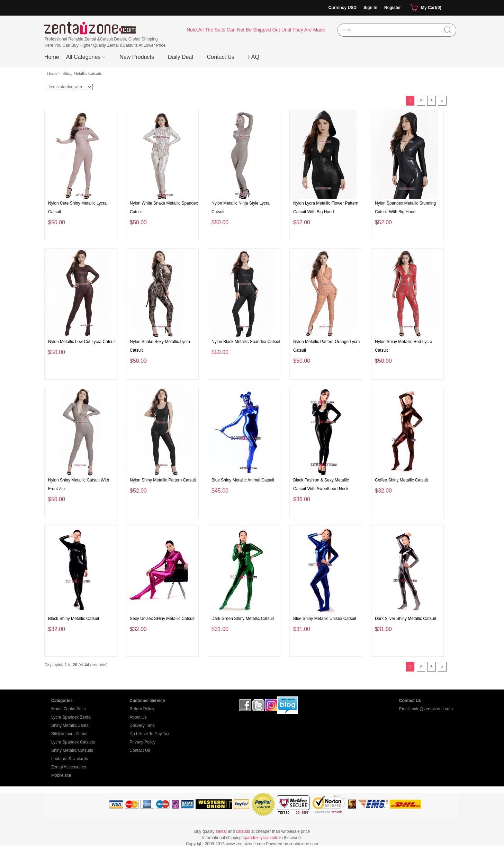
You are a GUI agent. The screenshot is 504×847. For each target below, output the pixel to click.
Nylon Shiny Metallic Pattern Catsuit (163, 480)
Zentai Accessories (69, 767)
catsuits (243, 831)
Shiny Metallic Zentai (70, 726)
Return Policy (142, 709)
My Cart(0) (425, 8)
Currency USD (343, 8)
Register (393, 8)
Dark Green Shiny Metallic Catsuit (243, 619)
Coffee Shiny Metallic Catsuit (401, 480)
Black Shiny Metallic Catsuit (74, 619)
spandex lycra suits (260, 838)
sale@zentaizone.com (432, 709)
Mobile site (61, 775)
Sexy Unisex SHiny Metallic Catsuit (162, 619)
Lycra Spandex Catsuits (73, 742)
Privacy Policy (142, 742)
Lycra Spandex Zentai (71, 717)
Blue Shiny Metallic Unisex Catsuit (325, 619)
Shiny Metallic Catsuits (72, 750)
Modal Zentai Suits (68, 709)
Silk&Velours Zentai (69, 734)
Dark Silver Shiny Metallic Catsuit (406, 619)
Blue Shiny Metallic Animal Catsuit (243, 480)
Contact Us (140, 750)
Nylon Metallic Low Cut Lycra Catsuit (82, 342)
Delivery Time (142, 726)
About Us (138, 717)
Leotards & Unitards (70, 759)
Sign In (370, 8)
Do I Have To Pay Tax (149, 734)
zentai (221, 831)
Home (52, 57)
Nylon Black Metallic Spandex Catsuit (246, 342)
